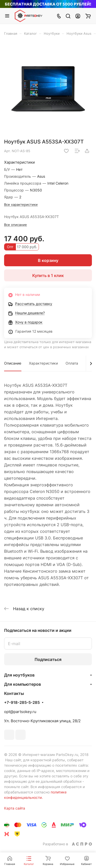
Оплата (72, 363)
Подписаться (48, 659)
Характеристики (43, 363)
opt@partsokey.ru (20, 712)
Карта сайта (15, 808)
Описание (13, 363)
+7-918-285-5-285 (22, 703)
